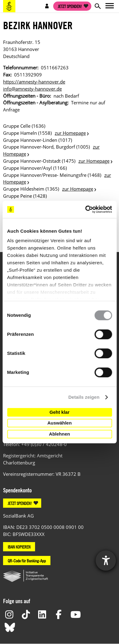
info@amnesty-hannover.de (32, 89)
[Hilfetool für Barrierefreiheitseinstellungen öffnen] (106, 561)
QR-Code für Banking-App (27, 561)
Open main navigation (110, 6)
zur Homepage (70, 133)
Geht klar (59, 412)
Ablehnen (59, 434)
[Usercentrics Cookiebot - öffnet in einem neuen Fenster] (85, 209)
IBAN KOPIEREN (19, 547)
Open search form (97, 6)
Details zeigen (84, 397)
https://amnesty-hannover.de (34, 82)
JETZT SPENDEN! (20, 503)
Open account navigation (47, 6)
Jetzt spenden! (70, 6)
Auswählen (59, 423)
